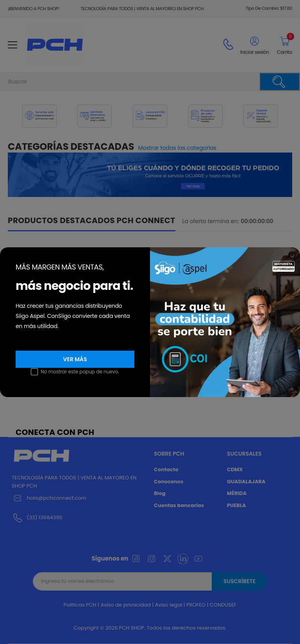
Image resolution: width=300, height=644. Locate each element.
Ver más (75, 359)
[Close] (292, 255)
